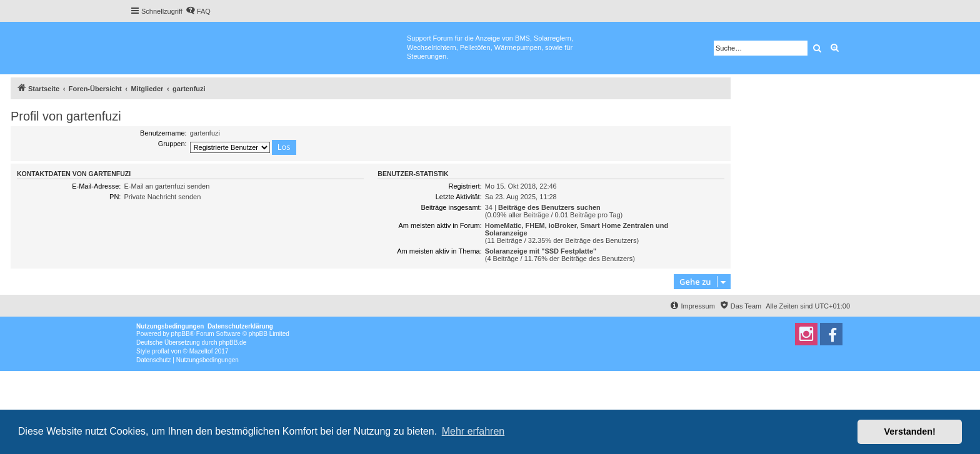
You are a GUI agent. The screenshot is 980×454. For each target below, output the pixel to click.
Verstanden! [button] (910, 432)
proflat (161, 351)
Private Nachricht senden (162, 197)
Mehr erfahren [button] (473, 431)
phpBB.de (232, 343)
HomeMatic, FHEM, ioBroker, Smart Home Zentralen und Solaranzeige (577, 229)
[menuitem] (198, 11)
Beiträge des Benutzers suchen (549, 207)
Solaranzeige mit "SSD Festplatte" (541, 251)
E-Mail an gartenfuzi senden (167, 186)
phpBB (181, 334)
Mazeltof (201, 351)
